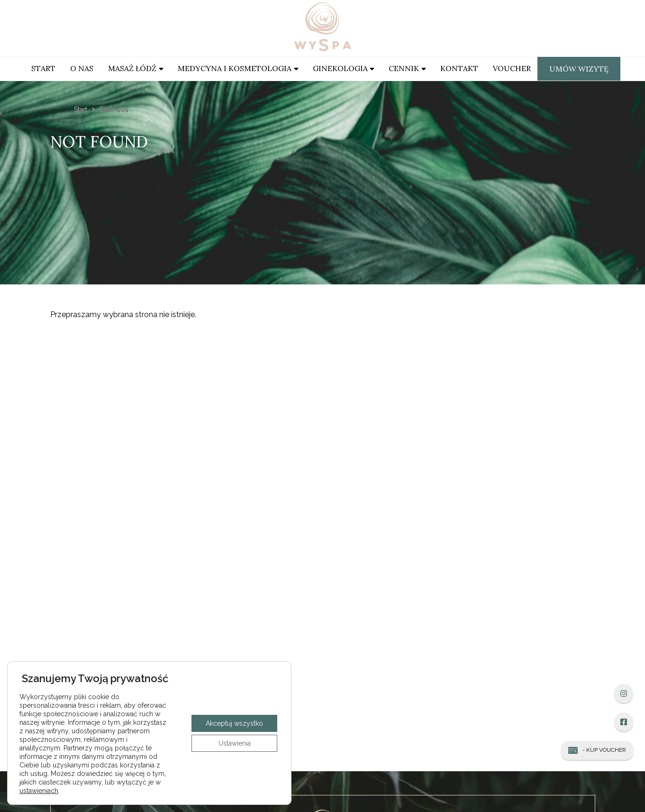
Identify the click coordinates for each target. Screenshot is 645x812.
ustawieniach (39, 791)
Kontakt (459, 68)
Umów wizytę (579, 69)
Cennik (404, 68)
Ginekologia (340, 68)
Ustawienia (235, 743)
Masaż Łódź (132, 68)
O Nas (82, 68)
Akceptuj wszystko (234, 723)
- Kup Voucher (597, 750)
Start (43, 68)
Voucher (512, 68)
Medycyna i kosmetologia (235, 68)
